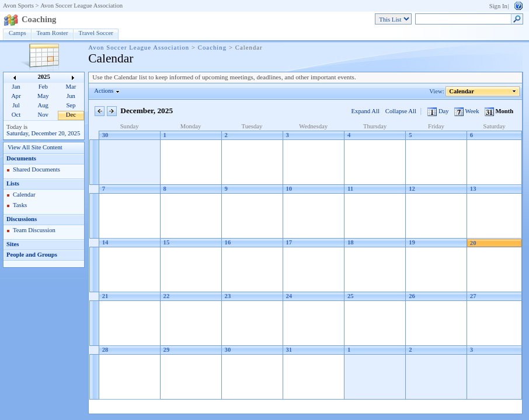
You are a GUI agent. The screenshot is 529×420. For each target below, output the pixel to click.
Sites (13, 244)
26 (412, 296)
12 (412, 189)
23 (228, 296)
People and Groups (32, 255)
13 (473, 189)
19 (412, 242)
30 (105, 135)
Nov (43, 115)
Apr (16, 96)
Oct (16, 115)
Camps (18, 33)
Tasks (20, 205)
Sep (71, 105)
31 (289, 350)
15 (167, 242)
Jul (16, 105)
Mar (71, 87)
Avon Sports (18, 6)
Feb (43, 87)
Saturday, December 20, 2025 (43, 133)
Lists (13, 183)
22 (167, 296)
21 (105, 296)
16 (228, 242)
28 (105, 350)
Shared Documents (36, 169)
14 (105, 242)
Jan (16, 87)
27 (473, 296)
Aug (43, 105)
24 (289, 296)
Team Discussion (34, 230)
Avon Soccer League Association (81, 6)
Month (499, 111)
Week (467, 111)
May (43, 96)
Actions (104, 91)
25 (351, 296)
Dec (71, 115)
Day (439, 111)
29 (167, 350)
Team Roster (53, 33)
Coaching (39, 19)
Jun (71, 96)
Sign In (498, 6)
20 (473, 243)
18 (351, 242)
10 (289, 189)
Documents (21, 158)
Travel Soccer (96, 33)
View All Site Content (35, 147)
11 (350, 189)
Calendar (24, 195)
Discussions (22, 219)
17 (289, 242)
